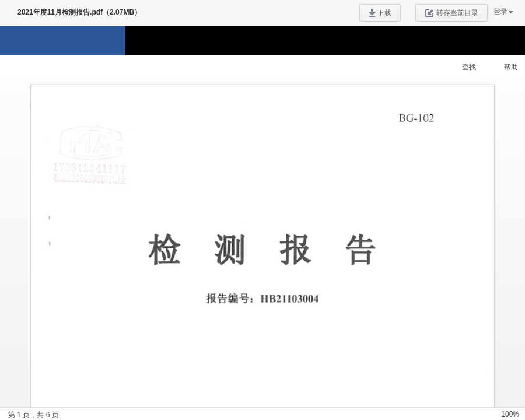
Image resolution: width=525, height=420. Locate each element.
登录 (501, 12)
